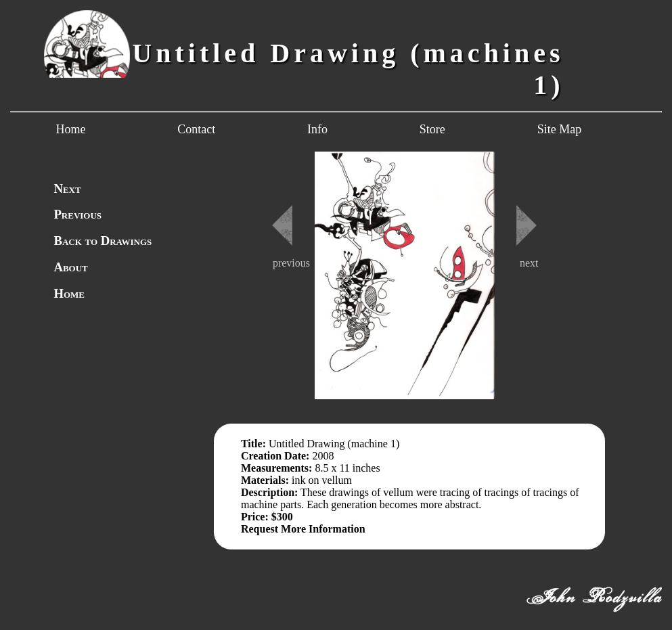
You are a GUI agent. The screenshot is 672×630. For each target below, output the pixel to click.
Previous (77, 214)
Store (432, 129)
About (70, 267)
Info (317, 129)
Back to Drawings (103, 241)
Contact (196, 129)
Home (70, 129)
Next (67, 188)
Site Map (560, 129)
